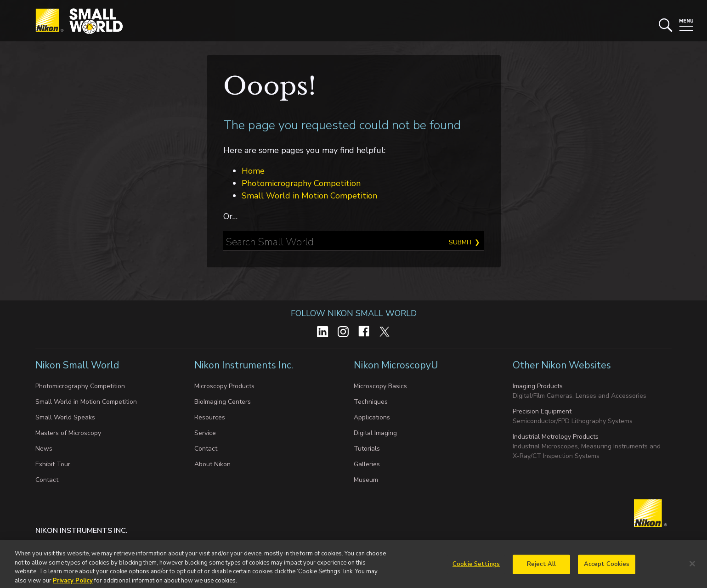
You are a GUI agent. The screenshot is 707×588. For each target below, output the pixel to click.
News (44, 449)
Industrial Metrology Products (556, 437)
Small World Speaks (65, 417)
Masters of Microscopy (68, 433)
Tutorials (367, 449)
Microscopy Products (224, 386)
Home (253, 171)
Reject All (541, 567)
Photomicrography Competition (301, 183)
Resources (210, 417)
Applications (372, 417)
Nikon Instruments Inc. (245, 365)
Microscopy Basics (380, 386)
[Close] (692, 566)
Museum (366, 480)
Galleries (367, 464)
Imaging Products (538, 386)
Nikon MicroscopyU (396, 365)
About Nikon (212, 464)
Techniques (371, 402)
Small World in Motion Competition (309, 196)
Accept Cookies (607, 567)
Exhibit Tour (53, 464)
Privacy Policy (73, 583)
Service (205, 433)
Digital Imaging (375, 433)
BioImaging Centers (223, 402)
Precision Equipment (542, 411)
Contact (47, 480)
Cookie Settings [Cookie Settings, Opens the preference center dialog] (476, 567)
